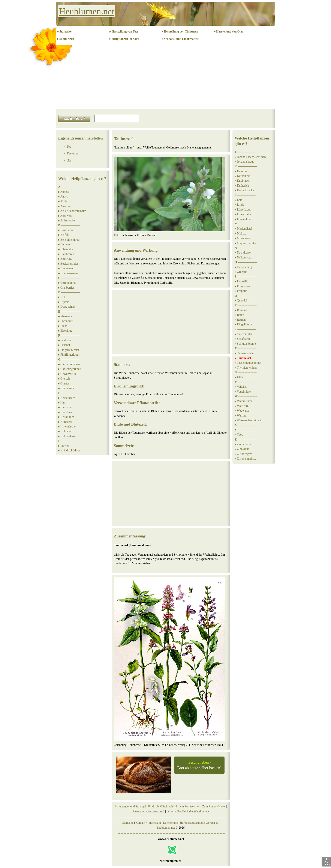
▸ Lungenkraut (244, 219)
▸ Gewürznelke (67, 374)
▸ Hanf (62, 403)
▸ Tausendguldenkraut (248, 363)
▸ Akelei (63, 201)
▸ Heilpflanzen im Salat (124, 39)
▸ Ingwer (64, 446)
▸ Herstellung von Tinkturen (180, 32)
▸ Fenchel (64, 345)
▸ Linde (239, 205)
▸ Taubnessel (243, 358)
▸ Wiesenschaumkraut (248, 420)
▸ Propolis (241, 291)
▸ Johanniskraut (244, 162)
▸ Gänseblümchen (69, 364)
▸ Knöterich (242, 186)
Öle (69, 160)
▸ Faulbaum (65, 340)
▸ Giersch (64, 379)
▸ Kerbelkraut (243, 176)
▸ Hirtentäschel (67, 427)
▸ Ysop (239, 435)
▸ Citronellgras (67, 283)
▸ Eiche (63, 326)
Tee (69, 147)
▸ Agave (63, 197)
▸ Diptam (64, 302)
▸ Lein (239, 200)
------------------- (69, 187)
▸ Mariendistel (243, 229)
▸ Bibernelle (66, 249)
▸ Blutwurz (65, 259)
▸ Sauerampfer (244, 334)
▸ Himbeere (65, 422)
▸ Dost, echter (67, 307)
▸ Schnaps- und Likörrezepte (180, 39)
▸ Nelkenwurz (243, 257)
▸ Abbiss (64, 192)
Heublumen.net (87, 11)
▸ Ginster (64, 384)
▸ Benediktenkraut (69, 240)
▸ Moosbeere (243, 238)
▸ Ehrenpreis (66, 321)
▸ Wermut (241, 416)
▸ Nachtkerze (243, 253)
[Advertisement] (166, 77)
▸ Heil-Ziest (65, 412)
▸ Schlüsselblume (245, 344)
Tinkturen (73, 154)
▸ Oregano (241, 272)
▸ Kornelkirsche (244, 190)
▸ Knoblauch (243, 181)
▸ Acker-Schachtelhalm (72, 211)
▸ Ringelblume (244, 324)
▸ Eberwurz (65, 316)
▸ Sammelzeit (66, 39)
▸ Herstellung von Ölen (229, 32)
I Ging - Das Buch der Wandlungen (188, 811)
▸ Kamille (241, 171)
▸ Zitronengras (244, 454)
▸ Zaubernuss (243, 444)
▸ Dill (62, 297)
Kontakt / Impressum (148, 823)
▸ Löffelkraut (243, 210)
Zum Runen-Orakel (214, 806)
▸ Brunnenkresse (68, 273)
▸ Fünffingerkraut (69, 355)
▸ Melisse (241, 234)
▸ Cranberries (66, 288)
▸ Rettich (240, 320)
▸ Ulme (239, 377)
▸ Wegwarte (242, 411)
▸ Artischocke (67, 220)
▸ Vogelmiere (243, 392)
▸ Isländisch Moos (69, 450)
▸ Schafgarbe (243, 339)
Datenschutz (170, 823)
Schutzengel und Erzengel (130, 806)
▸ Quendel (241, 300)
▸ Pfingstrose (243, 286)
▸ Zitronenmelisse (246, 459)
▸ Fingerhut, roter (69, 350)
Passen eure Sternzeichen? (149, 811)
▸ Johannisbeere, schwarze (251, 157)
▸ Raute (239, 315)
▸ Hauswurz (65, 407)
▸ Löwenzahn (243, 214)
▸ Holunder (65, 431)
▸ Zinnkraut (242, 449)
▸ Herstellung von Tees (124, 32)
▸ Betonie (64, 244)
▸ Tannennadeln (244, 353)
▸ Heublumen (66, 417)
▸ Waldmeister (243, 401)
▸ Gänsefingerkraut (70, 369)
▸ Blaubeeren (66, 254)
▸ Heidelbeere (67, 398)
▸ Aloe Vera (65, 216)
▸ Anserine (65, 206)
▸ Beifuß (64, 235)
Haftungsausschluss (192, 823)
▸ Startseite (64, 32)
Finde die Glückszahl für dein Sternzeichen (174, 806)
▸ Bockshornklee (68, 264)
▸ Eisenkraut (66, 331)
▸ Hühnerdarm (67, 436)
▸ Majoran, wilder (246, 243)
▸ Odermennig (243, 267)
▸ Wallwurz (242, 406)
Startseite (128, 823)
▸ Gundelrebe (66, 388)
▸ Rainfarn (241, 310)
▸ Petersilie (242, 281)
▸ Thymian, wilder (246, 368)
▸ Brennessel (66, 268)
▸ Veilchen (241, 387)
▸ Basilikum (66, 230)
